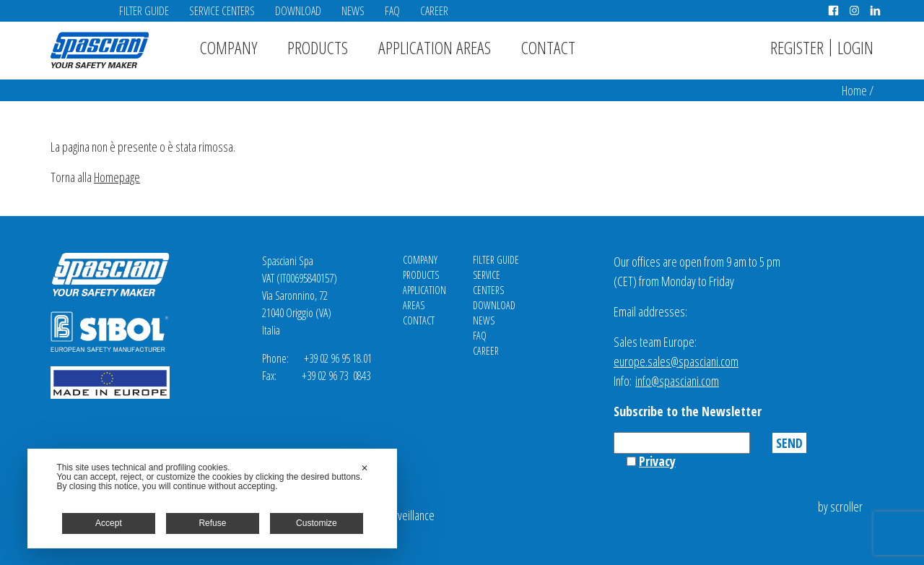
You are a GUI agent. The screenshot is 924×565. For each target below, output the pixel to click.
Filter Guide (144, 11)
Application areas (435, 47)
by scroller (840, 506)
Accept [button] (109, 523)
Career (434, 11)
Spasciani (100, 50)
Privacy (657, 461)
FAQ (392, 11)
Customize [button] (317, 523)
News (353, 11)
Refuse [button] (212, 523)
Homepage (117, 177)
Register (797, 47)
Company (228, 47)
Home (854, 90)
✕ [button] (365, 468)
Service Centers (222, 11)
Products (318, 47)
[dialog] (212, 499)
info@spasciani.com (677, 381)
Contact (548, 47)
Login (855, 47)
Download (298, 11)
